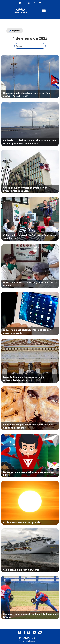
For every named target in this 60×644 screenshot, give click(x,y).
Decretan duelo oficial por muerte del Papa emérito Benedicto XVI (27, 95)
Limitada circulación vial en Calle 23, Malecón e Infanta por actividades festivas (29, 142)
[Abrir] (44, 11)
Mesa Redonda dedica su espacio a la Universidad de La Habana (24, 379)
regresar (15, 31)
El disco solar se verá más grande (22, 522)
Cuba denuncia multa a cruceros (21, 570)
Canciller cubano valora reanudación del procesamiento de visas (26, 189)
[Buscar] (30, 46)
